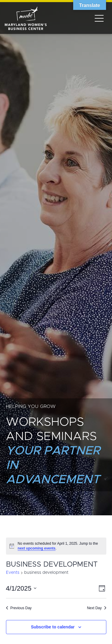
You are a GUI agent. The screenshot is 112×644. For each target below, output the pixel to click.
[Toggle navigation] (99, 18)
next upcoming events (37, 548)
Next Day (96, 608)
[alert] (56, 546)
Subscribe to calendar (53, 627)
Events (13, 573)
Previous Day (19, 608)
